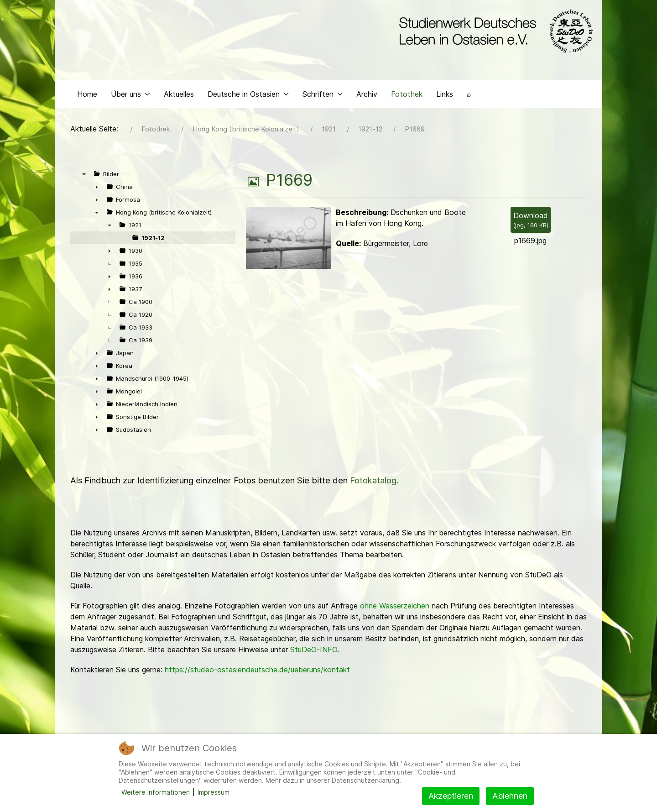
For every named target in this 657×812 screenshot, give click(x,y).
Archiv (367, 94)
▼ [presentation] (84, 174)
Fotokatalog (373, 480)
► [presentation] (97, 187)
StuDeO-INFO (314, 650)
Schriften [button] (323, 94)
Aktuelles (179, 94)
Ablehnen (510, 796)
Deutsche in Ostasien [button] (248, 94)
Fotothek (407, 94)
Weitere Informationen (156, 792)
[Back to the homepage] (494, 31)
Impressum (214, 792)
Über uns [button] (130, 94)
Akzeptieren (451, 796)
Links (445, 94)
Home (87, 94)
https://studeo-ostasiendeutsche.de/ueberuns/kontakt (257, 670)
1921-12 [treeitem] (153, 238)
